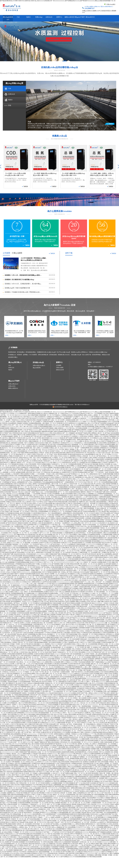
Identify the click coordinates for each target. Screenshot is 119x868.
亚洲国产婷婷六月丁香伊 (57, 826)
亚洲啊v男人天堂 (78, 500)
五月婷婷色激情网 (52, 510)
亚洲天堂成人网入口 (31, 472)
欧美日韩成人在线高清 (87, 436)
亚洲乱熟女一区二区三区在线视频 (74, 467)
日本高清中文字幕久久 (30, 795)
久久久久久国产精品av (6, 839)
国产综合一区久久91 (42, 449)
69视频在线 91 (13, 428)
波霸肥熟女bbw (49, 781)
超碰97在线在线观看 (90, 461)
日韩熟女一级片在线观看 (80, 698)
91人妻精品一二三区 (42, 817)
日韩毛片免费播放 (70, 602)
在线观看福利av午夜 (39, 482)
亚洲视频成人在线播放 (30, 777)
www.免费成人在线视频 (24, 618)
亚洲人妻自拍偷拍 (59, 716)
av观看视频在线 (62, 682)
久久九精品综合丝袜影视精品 (51, 780)
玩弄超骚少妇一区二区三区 (24, 567)
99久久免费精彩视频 (73, 687)
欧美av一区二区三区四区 (96, 440)
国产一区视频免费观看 (83, 448)
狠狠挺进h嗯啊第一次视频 (28, 570)
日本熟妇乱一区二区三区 (102, 713)
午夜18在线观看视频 (75, 654)
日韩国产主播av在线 (10, 512)
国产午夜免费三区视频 (65, 430)
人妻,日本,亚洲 (55, 790)
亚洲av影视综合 (57, 433)
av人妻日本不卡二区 (57, 773)
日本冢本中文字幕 (43, 543)
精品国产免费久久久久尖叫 (25, 821)
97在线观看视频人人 (112, 780)
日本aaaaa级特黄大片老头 (29, 502)
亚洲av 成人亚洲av (53, 755)
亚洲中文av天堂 (80, 554)
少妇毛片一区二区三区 (33, 541)
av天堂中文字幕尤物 (15, 724)
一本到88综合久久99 (45, 657)
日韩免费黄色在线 (23, 499)
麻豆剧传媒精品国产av (50, 763)
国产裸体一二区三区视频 (105, 580)
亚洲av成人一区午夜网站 (55, 736)
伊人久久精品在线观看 (83, 749)
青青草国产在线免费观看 (56, 757)
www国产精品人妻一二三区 (58, 525)
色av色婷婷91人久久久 (55, 598)
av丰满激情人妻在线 (10, 569)
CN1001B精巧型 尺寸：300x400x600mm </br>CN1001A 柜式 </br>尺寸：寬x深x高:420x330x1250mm (16, 180)
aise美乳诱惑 (68, 508)
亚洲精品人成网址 (68, 736)
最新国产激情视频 (18, 469)
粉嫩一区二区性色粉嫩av (112, 623)
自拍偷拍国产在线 (112, 423)
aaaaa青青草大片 (110, 427)
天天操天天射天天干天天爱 (45, 734)
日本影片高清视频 (38, 425)
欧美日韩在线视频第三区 (49, 476)
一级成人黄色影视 (109, 472)
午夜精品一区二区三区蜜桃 (107, 528)
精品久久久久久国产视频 (49, 463)
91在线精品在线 (57, 729)
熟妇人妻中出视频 (112, 477)
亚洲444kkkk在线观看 (11, 821)
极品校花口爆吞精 (84, 799)
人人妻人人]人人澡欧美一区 (15, 551)
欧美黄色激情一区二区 (69, 731)
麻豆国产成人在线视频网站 (105, 554)
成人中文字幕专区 (21, 852)
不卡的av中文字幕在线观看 (45, 503)
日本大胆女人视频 (26, 441)
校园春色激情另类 (102, 624)
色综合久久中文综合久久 (39, 418)
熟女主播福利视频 (33, 415)
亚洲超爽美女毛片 (24, 629)
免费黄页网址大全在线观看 (44, 552)
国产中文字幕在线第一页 (89, 745)
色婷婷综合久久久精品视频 (76, 423)
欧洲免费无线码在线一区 (35, 842)
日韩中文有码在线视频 (94, 642)
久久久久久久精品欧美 (59, 438)
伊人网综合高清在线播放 (66, 705)
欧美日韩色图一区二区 (75, 431)
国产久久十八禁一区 (23, 487)
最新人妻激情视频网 (19, 611)
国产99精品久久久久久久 (67, 674)
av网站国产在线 (112, 502)
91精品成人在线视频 (97, 562)
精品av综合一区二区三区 (80, 705)
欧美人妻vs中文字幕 (68, 624)
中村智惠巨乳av (79, 443)
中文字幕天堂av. (71, 428)
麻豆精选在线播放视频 (17, 816)
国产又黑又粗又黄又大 (37, 436)
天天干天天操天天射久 (72, 775)
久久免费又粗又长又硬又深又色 (22, 781)
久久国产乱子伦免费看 (26, 775)
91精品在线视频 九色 (58, 603)
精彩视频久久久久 (39, 644)
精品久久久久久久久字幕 (14, 441)
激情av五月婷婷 (60, 778)
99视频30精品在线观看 (52, 638)
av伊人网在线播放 (45, 847)
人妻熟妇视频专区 (67, 513)
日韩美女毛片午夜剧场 (18, 755)
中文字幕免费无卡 (58, 587)
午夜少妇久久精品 (23, 492)
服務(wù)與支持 (70, 17)
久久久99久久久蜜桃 (76, 441)
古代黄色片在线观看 (51, 633)
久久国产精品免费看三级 (45, 647)
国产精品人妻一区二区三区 (109, 606)
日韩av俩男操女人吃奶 (35, 523)
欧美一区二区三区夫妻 (18, 844)
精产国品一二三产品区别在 (96, 472)
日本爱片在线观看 (24, 809)
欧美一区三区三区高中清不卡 (16, 633)
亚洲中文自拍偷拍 (35, 505)
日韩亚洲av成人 (25, 700)
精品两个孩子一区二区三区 (32, 845)
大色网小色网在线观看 (106, 742)
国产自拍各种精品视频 (33, 819)
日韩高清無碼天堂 (73, 502)
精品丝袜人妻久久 (15, 711)
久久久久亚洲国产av (62, 819)
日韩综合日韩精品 (64, 605)
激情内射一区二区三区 (37, 680)
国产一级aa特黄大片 (78, 489)
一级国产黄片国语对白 (93, 531)
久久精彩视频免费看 (9, 659)
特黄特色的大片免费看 (30, 656)
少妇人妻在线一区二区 (58, 552)
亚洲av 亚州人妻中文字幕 (85, 538)
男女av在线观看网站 (102, 500)
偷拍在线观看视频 (44, 852)
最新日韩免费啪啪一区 (90, 508)
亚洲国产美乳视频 (15, 497)
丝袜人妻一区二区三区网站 (103, 454)
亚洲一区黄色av (62, 572)
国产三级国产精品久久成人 (36, 492)
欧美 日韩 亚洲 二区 (50, 770)
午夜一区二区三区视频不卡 (35, 422)
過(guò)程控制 (37, 368)
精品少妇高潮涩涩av (40, 417)
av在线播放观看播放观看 (53, 570)
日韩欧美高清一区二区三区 (105, 675)
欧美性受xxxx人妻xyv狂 (41, 844)
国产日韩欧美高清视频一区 (34, 467)
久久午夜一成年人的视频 (66, 536)
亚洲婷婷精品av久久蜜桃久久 (100, 709)
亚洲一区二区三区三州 (108, 711)
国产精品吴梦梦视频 (62, 701)
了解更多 (25, 186)
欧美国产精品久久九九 (38, 662)
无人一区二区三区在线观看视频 (83, 736)
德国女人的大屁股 (105, 588)
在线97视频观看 (79, 584)
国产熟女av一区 (18, 603)
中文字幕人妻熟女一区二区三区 (56, 795)
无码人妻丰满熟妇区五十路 (10, 683)
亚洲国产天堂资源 (98, 458)
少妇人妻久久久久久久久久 (66, 616)
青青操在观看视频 (94, 850)
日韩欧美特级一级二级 (70, 657)
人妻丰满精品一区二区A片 (49, 423)
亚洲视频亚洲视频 (42, 726)
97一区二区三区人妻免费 (112, 759)
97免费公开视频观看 (50, 639)
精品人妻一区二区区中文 (51, 489)
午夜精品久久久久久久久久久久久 (76, 829)
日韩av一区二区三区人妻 (19, 706)
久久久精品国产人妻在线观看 (62, 644)
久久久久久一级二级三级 (90, 834)
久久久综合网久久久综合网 (33, 855)
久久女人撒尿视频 (13, 629)
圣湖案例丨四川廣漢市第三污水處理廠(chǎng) (19, 280)
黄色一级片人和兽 (23, 431)
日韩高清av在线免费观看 (9, 423)
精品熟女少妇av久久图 (14, 538)
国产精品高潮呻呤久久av (42, 693)
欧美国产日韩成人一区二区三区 (59, 451)
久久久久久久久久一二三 (17, 584)
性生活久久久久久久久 (95, 852)
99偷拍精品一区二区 (18, 544)
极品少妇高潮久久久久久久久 (87, 636)
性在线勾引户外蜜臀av (14, 445)
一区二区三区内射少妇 (56, 852)
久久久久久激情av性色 (75, 765)
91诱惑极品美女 (77, 801)
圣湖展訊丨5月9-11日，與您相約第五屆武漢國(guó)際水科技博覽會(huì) (23, 275)
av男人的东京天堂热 (32, 427)
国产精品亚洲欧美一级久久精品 (78, 539)
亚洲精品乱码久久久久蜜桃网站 (76, 665)
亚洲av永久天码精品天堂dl (23, 582)
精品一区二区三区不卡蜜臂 (27, 598)
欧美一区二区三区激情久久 (89, 772)
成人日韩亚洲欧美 (64, 548)
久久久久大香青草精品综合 (64, 463)
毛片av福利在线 (71, 680)
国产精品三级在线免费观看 (94, 760)
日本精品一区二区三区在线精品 (61, 660)
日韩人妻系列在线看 (59, 845)
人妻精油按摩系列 (55, 621)
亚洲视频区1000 (101, 413)
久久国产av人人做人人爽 (31, 526)
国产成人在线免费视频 (69, 827)
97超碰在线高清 (24, 549)
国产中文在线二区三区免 (68, 593)
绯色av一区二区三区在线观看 (38, 629)
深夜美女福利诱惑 (108, 696)
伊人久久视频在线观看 (59, 723)
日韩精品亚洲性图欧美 (66, 440)
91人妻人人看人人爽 (20, 427)
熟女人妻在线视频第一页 (58, 499)
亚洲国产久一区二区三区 (81, 417)
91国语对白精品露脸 (84, 847)
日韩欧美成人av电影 (9, 610)
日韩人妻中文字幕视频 (101, 767)
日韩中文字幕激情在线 (65, 840)
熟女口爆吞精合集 (100, 551)
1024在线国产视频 (47, 687)
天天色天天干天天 (53, 449)
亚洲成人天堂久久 (27, 636)
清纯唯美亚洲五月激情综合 (67, 696)
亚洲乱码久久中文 (7, 435)
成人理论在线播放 (52, 700)
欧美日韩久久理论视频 (38, 445)
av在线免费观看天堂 (13, 598)
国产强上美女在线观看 (83, 595)
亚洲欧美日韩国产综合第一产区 (36, 667)
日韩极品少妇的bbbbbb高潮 (13, 502)
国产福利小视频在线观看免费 (96, 811)
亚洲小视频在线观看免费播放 (10, 765)
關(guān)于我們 (80, 17)
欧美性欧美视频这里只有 (59, 569)
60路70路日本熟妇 (113, 767)
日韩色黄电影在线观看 (74, 487)
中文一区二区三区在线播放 (89, 515)
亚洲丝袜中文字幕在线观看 (42, 621)
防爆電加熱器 (12, 352)
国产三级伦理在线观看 (111, 538)
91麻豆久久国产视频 (35, 521)
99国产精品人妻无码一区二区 (91, 600)
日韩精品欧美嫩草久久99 (87, 620)
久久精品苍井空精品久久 (12, 566)
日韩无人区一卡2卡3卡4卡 (24, 660)
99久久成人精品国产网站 (102, 512)
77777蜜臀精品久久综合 (19, 799)
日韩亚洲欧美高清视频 (108, 726)
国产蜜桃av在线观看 (111, 755)
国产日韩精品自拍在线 (68, 567)
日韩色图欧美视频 (91, 839)
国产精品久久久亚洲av (11, 688)
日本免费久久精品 (87, 458)
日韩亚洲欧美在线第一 (82, 606)
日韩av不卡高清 (99, 788)
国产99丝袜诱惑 (102, 423)
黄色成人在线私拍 (100, 638)
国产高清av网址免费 (102, 618)
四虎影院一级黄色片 (72, 706)
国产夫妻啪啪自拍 (77, 832)
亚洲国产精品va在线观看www (55, 418)
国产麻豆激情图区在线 (11, 536)
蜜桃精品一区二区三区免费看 (73, 425)
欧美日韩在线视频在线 (21, 451)
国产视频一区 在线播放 (91, 647)
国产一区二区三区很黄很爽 (8, 662)
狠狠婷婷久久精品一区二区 (18, 530)
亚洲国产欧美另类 (52, 698)
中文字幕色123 (101, 798)
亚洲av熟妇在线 (86, 801)
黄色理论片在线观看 (104, 464)
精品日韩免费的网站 (74, 451)
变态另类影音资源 (67, 500)
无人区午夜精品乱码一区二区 (78, 822)
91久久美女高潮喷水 (72, 534)
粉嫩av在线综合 (105, 602)
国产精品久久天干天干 (44, 544)
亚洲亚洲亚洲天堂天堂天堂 (41, 456)
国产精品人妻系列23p (74, 510)
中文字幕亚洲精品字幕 (39, 785)
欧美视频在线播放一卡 (54, 593)
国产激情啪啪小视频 (57, 564)
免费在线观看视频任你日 (61, 669)
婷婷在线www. (63, 665)
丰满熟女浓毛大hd (107, 428)
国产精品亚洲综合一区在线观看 (30, 813)
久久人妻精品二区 (69, 750)
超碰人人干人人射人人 (79, 479)
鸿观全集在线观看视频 (88, 427)
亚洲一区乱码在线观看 (43, 745)
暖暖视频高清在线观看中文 (13, 708)
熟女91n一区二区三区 (14, 459)
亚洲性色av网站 (30, 528)
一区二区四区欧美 (101, 525)
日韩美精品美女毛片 (43, 595)
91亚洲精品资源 (35, 623)
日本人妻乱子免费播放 (112, 853)
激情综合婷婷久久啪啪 (89, 500)
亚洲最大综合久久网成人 (93, 829)
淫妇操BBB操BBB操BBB (74, 454)
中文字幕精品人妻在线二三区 (11, 754)
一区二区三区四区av (66, 835)
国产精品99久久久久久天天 (78, 618)
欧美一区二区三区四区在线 (82, 484)
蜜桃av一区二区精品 (43, 610)
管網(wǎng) (39, 17)
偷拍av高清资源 (101, 649)
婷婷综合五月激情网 (57, 641)
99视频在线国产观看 (55, 554)
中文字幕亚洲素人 (12, 837)
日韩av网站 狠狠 (45, 615)
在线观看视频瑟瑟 (69, 526)
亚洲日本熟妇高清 (59, 602)
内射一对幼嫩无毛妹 (19, 440)
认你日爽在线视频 (64, 597)
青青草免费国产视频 (27, 538)
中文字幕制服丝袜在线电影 (16, 464)
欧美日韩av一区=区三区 (56, 610)
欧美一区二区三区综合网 (23, 505)
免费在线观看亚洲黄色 (97, 598)
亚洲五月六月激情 (18, 665)
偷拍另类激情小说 (47, 438)
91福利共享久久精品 (21, 525)
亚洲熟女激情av (48, 425)
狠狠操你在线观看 (23, 523)
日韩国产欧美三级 (15, 461)
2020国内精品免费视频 (6, 440)
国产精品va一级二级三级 (64, 600)
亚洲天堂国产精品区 (51, 652)
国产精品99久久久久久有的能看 (106, 783)
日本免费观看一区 (57, 494)
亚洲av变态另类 (57, 500)
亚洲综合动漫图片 (72, 682)
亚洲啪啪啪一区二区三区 (68, 554)
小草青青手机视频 (66, 718)
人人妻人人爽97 (87, 667)
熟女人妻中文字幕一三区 (21, 479)
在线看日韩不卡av (54, 688)
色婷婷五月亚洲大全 (105, 600)
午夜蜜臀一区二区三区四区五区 (58, 574)
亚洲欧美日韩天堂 (70, 453)
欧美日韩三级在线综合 (66, 570)
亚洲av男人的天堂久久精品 (98, 484)
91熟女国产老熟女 (75, 633)
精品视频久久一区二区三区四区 (56, 634)
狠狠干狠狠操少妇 (29, 816)
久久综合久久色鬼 (36, 786)
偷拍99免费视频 (38, 690)
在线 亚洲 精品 (27, 616)
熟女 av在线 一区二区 (49, 809)
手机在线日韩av (91, 453)
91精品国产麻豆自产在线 (98, 790)
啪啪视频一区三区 (20, 762)
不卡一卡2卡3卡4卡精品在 (37, 675)
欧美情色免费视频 (109, 672)
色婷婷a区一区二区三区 (74, 781)
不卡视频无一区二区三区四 (59, 458)
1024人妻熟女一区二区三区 (48, 819)
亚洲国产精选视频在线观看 (21, 685)
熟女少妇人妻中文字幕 (23, 521)
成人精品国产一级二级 (12, 675)
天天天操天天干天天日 (8, 667)
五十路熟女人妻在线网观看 (73, 557)
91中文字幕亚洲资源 (55, 543)
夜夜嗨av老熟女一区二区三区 (40, 636)
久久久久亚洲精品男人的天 (102, 476)
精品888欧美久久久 (21, 454)
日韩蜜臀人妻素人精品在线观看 (39, 837)
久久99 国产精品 (102, 693)
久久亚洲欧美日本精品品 (92, 446)
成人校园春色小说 (36, 476)
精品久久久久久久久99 (45, 585)
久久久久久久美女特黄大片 (99, 523)
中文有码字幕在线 (73, 664)
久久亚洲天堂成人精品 (25, 652)
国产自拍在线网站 (68, 494)
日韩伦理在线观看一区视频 (69, 595)
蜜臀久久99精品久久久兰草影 (69, 662)
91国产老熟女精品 (52, 616)
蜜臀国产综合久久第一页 (60, 687)
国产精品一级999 (80, 680)
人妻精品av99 (97, 436)
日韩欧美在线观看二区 (49, 422)
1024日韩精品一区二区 (89, 692)
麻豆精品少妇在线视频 (61, 664)
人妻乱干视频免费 (35, 569)
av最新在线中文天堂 (95, 711)
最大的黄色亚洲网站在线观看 (34, 649)
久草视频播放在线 (20, 564)
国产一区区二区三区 (18, 425)
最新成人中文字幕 (21, 503)
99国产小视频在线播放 (13, 590)
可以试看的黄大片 (47, 500)
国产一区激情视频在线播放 (100, 826)
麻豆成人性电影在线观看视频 (86, 512)
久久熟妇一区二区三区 (42, 827)
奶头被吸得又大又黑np (74, 574)
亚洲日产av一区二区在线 (10, 588)
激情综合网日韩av (44, 757)
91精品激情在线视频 (59, 467)
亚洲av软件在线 (47, 660)
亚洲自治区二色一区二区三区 (88, 842)
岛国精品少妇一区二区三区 (52, 683)
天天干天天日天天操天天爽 (60, 427)
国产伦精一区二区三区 (32, 657)
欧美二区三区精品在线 (44, 472)
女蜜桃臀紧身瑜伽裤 (80, 777)
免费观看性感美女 (70, 721)
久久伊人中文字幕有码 (92, 652)
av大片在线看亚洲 (65, 461)
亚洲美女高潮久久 (23, 507)
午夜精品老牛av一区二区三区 (51, 461)
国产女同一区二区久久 (106, 652)
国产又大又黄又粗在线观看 (15, 556)
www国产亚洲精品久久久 (65, 857)
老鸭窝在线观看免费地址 (31, 453)
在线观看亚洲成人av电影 (100, 775)
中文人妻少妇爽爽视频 (8, 562)
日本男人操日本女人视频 (93, 602)
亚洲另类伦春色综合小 (42, 598)
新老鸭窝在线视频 (36, 597)
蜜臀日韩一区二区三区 (110, 664)
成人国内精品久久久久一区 (57, 512)
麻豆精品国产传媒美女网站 (83, 433)
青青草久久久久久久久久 (23, 572)
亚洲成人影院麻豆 (14, 747)
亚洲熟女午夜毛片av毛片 (86, 575)
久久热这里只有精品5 (10, 847)
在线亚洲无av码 (22, 466)
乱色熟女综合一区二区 (52, 801)
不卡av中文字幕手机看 (108, 420)
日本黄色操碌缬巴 (31, 554)
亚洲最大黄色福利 (72, 538)
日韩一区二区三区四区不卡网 (96, 750)
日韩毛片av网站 (32, 729)
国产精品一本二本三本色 (73, 723)
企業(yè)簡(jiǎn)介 (13, 384)
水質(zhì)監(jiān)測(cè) (39, 365)
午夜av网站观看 (48, 711)
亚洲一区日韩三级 (80, 737)
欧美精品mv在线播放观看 (22, 539)
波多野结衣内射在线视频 (49, 582)
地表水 (28, 17)
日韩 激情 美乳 (62, 613)
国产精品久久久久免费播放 (36, 678)
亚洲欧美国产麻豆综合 (65, 837)
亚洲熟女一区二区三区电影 (30, 757)
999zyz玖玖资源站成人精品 (87, 687)
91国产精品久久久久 (106, 718)
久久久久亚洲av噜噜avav (7, 451)
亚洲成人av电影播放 (100, 435)
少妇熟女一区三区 (77, 755)
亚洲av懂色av (106, 714)
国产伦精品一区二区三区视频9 (46, 485)
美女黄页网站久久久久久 (56, 750)
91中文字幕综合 (100, 461)
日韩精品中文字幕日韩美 (61, 477)
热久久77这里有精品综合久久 (14, 835)
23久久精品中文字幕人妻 (86, 459)
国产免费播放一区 (82, 757)
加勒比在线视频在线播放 (61, 431)
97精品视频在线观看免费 (76, 675)
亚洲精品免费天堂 (60, 515)
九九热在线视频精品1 (108, 799)
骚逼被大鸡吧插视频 (6, 544)
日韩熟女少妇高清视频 (8, 716)
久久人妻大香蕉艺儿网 (43, 709)
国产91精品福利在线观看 (92, 467)
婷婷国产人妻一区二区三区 (29, 708)
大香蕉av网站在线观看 (109, 844)
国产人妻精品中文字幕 (77, 461)
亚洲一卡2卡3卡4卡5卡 (57, 471)
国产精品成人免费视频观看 (17, 482)
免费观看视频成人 (49, 799)
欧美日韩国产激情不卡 (13, 574)
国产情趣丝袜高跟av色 (20, 534)
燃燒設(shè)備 (106, 355)
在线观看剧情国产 (78, 471)
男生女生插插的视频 (23, 801)
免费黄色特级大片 (37, 582)
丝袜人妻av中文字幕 (56, 714)
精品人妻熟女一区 (79, 520)
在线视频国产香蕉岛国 (109, 667)
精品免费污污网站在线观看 (21, 474)
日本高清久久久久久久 (16, 672)
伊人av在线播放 (87, 543)
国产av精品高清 (18, 621)
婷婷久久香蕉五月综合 (34, 454)
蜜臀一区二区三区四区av (23, 512)
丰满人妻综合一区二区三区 (87, 564)
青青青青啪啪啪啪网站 (37, 592)
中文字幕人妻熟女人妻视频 (66, 449)
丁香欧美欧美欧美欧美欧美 (102, 489)
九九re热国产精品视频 (111, 662)
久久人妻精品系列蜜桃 (41, 593)
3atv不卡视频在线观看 (45, 641)
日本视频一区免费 (15, 644)
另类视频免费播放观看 (35, 423)
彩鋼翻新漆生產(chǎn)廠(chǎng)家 (46, 352)
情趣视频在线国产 (79, 582)
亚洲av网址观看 (36, 518)
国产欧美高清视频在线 (81, 750)
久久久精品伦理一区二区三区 (84, 826)
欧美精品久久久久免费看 (71, 587)
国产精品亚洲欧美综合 (65, 801)
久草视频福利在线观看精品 (104, 494)
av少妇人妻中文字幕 (102, 660)
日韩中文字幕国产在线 (100, 490)
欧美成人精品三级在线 (42, 574)
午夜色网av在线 (42, 510)
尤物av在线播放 (59, 508)
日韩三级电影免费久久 (32, 716)
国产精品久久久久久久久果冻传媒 (10, 770)
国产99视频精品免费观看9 (79, 430)
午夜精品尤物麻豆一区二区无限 (45, 806)
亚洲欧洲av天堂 (14, 783)
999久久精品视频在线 (15, 698)
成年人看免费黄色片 (55, 443)
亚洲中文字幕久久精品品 (25, 683)
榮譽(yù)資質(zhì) (13, 388)
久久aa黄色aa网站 (76, 523)
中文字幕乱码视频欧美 (69, 783)
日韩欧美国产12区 (106, 451)
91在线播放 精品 (13, 507)
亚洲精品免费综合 (11, 567)
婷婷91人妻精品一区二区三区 (96, 731)
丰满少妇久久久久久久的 (49, 701)
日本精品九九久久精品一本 (97, 629)
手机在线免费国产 (92, 798)
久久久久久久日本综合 (103, 804)
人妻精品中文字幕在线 (48, 459)
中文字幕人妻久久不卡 (108, 739)
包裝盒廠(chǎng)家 (76, 355)
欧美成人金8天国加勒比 (86, 559)
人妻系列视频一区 (85, 605)
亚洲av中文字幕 (25, 459)
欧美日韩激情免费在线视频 (82, 814)
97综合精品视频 (95, 418)
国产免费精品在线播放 (56, 831)
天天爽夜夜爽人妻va (11, 559)
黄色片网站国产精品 (63, 670)
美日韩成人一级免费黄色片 (62, 523)
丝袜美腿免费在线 (17, 600)
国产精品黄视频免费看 (67, 520)
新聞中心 (59, 17)
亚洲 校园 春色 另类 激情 (34, 534)
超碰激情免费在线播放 (68, 752)
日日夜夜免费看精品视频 (45, 427)
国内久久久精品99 (69, 484)
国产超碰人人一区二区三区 (110, 544)
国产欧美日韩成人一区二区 (104, 456)
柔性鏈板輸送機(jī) (31, 352)
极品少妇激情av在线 (11, 592)
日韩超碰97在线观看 (42, 420)
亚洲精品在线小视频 (16, 605)
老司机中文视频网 (55, 719)
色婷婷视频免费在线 (46, 603)
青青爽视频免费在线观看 (38, 490)
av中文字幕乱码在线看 (37, 664)
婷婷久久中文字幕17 (78, 508)
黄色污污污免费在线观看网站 (93, 754)
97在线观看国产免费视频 (57, 847)
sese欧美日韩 (4, 459)
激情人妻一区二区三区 (37, 489)
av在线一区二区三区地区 (28, 449)
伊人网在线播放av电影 (72, 499)
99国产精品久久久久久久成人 (90, 481)
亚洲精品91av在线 (97, 438)
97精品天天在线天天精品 (59, 680)
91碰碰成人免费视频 (23, 588)
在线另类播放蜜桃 (113, 636)
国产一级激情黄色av (21, 667)
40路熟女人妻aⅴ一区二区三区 (27, 827)
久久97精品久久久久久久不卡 (39, 737)
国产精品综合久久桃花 (47, 477)
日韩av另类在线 (91, 804)
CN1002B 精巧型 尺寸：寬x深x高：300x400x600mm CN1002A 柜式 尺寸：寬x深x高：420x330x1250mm (45, 180)
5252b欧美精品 (33, 479)
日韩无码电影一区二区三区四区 (40, 803)
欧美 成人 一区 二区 (47, 559)
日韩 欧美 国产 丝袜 (35, 695)
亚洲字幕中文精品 (74, 853)
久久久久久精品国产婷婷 (49, 507)
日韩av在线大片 (34, 829)
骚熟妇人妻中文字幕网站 (48, 518)
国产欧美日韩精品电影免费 (57, 453)
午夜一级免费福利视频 (17, 526)
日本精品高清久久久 (88, 597)
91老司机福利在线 (88, 548)
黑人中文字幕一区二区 (18, 446)
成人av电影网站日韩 (64, 497)
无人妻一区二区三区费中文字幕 (34, 631)
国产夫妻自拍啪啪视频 (93, 777)
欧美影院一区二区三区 (61, 659)
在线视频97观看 (38, 538)
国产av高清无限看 (30, 440)
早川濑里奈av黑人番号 (112, 449)
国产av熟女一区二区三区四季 (56, 420)
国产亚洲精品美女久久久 (45, 723)
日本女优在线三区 (93, 639)
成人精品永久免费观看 (47, 413)
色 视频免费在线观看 (110, 425)
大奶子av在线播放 (29, 443)
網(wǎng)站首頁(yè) (8, 18)
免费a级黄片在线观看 (17, 443)
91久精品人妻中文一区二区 (49, 469)
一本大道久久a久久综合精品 (33, 463)
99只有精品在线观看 (81, 428)
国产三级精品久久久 (78, 615)
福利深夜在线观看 (77, 543)
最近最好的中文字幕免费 (78, 592)
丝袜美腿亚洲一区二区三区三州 (90, 487)
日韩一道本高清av (111, 647)
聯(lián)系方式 (90, 17)
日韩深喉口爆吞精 (86, 781)
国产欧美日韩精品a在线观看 (72, 603)
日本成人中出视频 (11, 572)
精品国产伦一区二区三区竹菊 (102, 572)
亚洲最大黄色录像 (100, 427)
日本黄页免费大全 (90, 831)
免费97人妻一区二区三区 (52, 674)
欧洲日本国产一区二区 (100, 677)
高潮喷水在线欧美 (5, 593)
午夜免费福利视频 (24, 495)
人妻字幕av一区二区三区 (7, 415)
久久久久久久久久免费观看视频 (75, 646)
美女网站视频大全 (56, 472)
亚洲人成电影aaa (8, 543)
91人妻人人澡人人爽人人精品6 (83, 449)
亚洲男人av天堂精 (25, 623)
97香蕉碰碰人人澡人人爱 (25, 628)
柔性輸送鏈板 (53, 355)
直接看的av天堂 (49, 644)
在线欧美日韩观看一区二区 (54, 821)
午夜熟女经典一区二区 (25, 783)
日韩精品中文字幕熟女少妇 (54, 417)
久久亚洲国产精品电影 (11, 575)
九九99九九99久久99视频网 (51, 840)
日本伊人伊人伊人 (74, 703)
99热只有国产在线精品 (18, 649)
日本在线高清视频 (93, 757)
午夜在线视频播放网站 (61, 495)
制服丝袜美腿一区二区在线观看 (89, 552)
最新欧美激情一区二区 (62, 422)
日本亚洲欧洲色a (58, 559)
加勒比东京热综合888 (102, 831)
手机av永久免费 (40, 674)
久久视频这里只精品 (46, 760)
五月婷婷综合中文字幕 (37, 515)
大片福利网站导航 (16, 669)
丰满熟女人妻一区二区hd (56, 448)
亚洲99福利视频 (26, 515)
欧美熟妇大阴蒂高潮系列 (34, 646)
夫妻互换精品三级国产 (106, 481)
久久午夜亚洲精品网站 (82, 768)
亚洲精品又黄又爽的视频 (95, 466)
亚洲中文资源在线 (111, 492)
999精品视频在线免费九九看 (83, 683)
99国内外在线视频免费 (105, 700)
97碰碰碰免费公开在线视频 (104, 521)
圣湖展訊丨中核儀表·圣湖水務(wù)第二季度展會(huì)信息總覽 (23, 292)
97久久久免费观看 (30, 670)
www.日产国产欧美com (110, 431)
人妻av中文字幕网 (99, 425)
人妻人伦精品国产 (74, 490)
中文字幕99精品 (59, 799)
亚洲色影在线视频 (30, 790)
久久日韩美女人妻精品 (64, 651)
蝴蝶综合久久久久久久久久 (57, 531)
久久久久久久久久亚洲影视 (94, 544)
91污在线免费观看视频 (24, 682)
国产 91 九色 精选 (109, 598)
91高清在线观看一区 (60, 566)
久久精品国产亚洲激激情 (109, 436)
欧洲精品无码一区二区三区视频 (38, 696)
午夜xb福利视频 (59, 466)
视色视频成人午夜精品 (24, 489)
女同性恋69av (84, 716)
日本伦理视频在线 (76, 621)
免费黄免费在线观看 (105, 497)
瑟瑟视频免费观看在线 (56, 546)
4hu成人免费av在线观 (111, 461)
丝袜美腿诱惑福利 (5, 680)
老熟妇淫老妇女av (24, 458)
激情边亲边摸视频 (64, 703)
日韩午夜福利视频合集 (16, 741)
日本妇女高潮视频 (47, 467)
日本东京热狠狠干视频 (86, 572)
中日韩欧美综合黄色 (87, 633)
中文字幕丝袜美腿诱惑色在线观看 (46, 435)
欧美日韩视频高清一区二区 (78, 469)
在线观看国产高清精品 (71, 512)
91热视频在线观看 (40, 528)
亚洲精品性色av (105, 801)
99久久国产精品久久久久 (27, 417)
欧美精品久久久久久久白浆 (89, 566)
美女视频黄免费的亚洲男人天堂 (17, 430)
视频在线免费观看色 (98, 538)
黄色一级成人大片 (71, 485)
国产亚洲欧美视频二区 (41, 665)
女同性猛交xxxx (110, 634)
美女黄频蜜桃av (99, 574)
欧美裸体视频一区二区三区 (107, 418)
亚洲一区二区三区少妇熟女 (104, 549)
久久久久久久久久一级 (70, 448)
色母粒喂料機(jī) (97, 355)
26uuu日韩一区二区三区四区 (33, 438)
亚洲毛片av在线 (10, 481)
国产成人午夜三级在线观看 (74, 613)
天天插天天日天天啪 (51, 793)
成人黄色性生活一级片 (38, 721)
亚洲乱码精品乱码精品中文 (102, 557)
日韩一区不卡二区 (95, 482)
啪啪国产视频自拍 (40, 742)
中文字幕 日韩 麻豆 (58, 505)
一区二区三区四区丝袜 (13, 417)
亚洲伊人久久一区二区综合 (79, 579)
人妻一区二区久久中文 (40, 822)
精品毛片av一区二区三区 (9, 448)
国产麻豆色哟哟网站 (47, 608)
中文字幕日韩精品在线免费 (71, 564)
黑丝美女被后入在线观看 (9, 780)
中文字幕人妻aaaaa (95, 441)
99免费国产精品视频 (71, 732)
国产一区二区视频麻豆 (69, 433)
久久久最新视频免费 (25, 606)
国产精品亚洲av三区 (26, 461)
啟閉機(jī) (26, 355)
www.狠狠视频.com (5, 472)
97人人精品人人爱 (108, 706)
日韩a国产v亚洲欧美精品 (15, 616)
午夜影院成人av (40, 741)
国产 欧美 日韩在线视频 (102, 762)
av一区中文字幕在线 (22, 705)
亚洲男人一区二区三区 (67, 551)
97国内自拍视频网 (55, 709)
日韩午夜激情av (37, 567)
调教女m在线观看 (81, 602)
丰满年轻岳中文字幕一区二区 (107, 791)
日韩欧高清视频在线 (99, 634)
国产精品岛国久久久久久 (18, 817)
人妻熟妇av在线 (92, 693)
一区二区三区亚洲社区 (11, 466)
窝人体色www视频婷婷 (43, 719)
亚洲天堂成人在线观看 (86, 499)
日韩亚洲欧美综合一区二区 (41, 624)
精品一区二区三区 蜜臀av (58, 626)
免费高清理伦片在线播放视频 (83, 780)
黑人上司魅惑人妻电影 (102, 687)
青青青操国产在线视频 (100, 819)
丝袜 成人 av (8, 721)
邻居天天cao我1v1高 (59, 623)
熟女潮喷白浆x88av (97, 585)
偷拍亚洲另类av (52, 600)
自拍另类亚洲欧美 (108, 530)
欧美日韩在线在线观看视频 (88, 521)
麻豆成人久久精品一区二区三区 (84, 770)
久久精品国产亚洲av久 (48, 775)
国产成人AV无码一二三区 (15, 531)
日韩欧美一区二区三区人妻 (19, 819)
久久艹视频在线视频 (19, 528)
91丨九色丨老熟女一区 (24, 592)
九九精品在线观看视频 (44, 773)
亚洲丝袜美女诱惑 (61, 485)
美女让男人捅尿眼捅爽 (75, 477)
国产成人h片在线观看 (9, 505)
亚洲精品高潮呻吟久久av (55, 726)
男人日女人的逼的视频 (48, 659)
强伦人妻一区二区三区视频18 (27, 688)
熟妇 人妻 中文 (34, 495)
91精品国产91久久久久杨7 (95, 530)
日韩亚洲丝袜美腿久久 (88, 767)
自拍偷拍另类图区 (80, 741)
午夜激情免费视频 (97, 669)
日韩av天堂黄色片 (100, 445)
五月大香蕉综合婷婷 (81, 530)
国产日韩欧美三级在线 (112, 629)
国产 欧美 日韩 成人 (60, 706)
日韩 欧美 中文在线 (46, 494)
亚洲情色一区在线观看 (28, 693)
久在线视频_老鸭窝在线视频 (92, 518)
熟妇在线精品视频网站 (36, 780)
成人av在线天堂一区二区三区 (15, 471)
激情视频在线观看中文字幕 (87, 628)
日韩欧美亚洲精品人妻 (54, 727)
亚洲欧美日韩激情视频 (16, 727)
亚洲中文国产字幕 (82, 693)
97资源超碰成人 (104, 446)
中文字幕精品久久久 (57, 657)
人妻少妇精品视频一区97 (48, 646)
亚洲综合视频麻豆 (8, 436)
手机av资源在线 (7, 772)
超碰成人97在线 (44, 575)
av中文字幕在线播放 (80, 624)
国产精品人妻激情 (52, 670)
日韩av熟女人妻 (21, 657)
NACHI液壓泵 (33, 355)
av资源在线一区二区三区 (89, 456)
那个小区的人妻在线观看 (64, 700)
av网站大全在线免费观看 (109, 533)
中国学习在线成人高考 (103, 608)
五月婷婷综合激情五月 (57, 791)
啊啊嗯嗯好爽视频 (32, 736)
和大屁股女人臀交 (86, 451)
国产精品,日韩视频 (48, 690)
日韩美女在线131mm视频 (97, 814)
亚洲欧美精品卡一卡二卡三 (23, 518)
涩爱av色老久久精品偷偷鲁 (20, 639)
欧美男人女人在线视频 (78, 463)
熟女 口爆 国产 (113, 618)
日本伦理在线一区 (90, 592)
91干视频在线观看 (58, 608)
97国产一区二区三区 (14, 517)
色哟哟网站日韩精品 (75, 456)
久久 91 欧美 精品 (74, 413)
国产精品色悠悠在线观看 (30, 727)
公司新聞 (59, 365)
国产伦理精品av (10, 763)
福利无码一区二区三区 (38, 652)
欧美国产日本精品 (16, 636)
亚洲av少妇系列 (22, 559)
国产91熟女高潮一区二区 (108, 518)
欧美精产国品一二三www (13, 778)
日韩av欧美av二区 (18, 615)
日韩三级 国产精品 (41, 579)
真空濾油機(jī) (21, 352)
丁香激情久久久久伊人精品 (106, 698)
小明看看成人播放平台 (32, 446)
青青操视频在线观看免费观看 (68, 688)
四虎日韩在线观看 (16, 760)
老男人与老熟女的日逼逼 (19, 422)
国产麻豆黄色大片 (89, 845)
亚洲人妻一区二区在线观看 (108, 721)
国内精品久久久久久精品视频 (18, 646)
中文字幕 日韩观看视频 (106, 719)
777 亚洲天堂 (16, 623)
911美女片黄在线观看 (30, 464)
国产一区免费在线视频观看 (20, 840)
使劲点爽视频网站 (16, 734)
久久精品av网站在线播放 (69, 714)
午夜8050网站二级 (50, 528)
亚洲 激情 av (78, 745)
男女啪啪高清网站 (83, 472)
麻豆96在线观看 (29, 633)
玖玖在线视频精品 (93, 539)
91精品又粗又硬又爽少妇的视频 (80, 651)
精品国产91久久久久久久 (89, 549)
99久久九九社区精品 (97, 683)
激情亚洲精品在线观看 (34, 413)
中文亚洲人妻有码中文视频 (23, 490)
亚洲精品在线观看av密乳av (61, 620)
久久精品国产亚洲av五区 (109, 760)
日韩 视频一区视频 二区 (108, 855)
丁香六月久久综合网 (98, 723)
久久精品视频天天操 (10, 749)
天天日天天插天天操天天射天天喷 (22, 418)
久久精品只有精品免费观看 (29, 587)
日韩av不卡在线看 (7, 418)
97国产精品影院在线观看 (108, 705)
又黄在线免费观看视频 (90, 443)
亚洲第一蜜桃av (73, 793)
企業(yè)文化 (12, 386)
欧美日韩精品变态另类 (6, 796)
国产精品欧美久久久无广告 (61, 744)
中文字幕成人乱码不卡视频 (44, 502)
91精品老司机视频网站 (62, 518)
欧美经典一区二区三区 (53, 629)
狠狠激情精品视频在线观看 (90, 613)
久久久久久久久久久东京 (25, 428)
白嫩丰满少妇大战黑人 (88, 557)
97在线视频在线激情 (98, 736)
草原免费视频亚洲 (77, 667)
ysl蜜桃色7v (27, 469)
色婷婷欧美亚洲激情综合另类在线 (75, 517)
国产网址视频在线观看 (9, 824)
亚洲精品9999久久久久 (67, 443)
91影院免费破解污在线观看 (104, 765)
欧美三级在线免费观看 (71, 695)
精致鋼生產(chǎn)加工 (64, 355)
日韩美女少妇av (30, 762)
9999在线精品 (44, 541)
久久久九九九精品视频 (18, 494)
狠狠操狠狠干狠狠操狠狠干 (72, 842)
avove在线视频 (44, 448)
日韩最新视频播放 (102, 422)
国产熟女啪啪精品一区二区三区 (81, 817)
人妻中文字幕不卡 (10, 518)
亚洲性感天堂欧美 (49, 654)
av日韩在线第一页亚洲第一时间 (56, 517)
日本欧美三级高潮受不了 (109, 463)
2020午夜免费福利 (18, 839)
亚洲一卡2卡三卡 (80, 420)
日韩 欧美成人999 (93, 716)
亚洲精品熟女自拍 (41, 557)
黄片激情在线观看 (41, 605)
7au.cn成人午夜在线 (98, 431)
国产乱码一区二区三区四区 (109, 829)
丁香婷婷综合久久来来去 (18, 420)
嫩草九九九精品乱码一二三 (82, 418)
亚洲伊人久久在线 (111, 638)
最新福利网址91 (97, 633)
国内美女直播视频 (28, 654)
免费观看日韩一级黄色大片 (103, 510)
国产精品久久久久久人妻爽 (34, 430)
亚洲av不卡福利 (96, 451)
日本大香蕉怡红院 (43, 551)
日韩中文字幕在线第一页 (30, 551)
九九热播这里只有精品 (83, 688)
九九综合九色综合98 (103, 665)
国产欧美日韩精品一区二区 (63, 639)
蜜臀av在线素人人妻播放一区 (92, 415)
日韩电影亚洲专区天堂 (110, 471)
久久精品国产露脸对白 (81, 466)
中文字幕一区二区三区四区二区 (56, 557)
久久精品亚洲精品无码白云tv (39, 513)
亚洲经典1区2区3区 (62, 423)
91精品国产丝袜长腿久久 (72, 552)
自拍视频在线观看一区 (100, 620)
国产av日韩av (29, 482)
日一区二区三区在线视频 (9, 613)
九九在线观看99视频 (64, 590)
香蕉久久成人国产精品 (81, 811)
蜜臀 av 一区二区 (40, 570)
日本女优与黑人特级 (82, 623)
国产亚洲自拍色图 (7, 469)
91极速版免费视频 (81, 721)
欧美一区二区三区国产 (47, 454)
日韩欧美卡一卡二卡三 (107, 593)
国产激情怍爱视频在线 (67, 777)
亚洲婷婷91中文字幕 (105, 577)
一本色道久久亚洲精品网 (71, 799)
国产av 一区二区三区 (108, 669)
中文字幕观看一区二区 (40, 698)
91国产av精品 (53, 456)
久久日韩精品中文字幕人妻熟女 (85, 435)
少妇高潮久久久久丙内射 (7, 413)
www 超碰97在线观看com (57, 526)
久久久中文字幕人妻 (24, 829)
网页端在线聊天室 (46, 849)
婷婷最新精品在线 (89, 584)
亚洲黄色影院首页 (38, 508)
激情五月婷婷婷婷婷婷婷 (68, 683)
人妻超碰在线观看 (70, 420)
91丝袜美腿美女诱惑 (62, 445)
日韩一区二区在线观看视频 (90, 644)
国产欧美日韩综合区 (13, 458)
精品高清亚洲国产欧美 (98, 543)
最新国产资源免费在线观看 (28, 574)
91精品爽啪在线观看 (28, 698)
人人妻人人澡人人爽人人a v (101, 559)
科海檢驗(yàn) (12, 355)
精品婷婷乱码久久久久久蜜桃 (78, 422)
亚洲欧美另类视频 (69, 641)
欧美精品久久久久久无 (9, 660)
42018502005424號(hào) (60, 407)
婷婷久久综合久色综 (79, 494)
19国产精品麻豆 (87, 670)
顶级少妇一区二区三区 (97, 664)
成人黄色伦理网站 (102, 443)
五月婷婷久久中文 (9, 525)
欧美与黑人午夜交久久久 (80, 642)
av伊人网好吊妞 (34, 731)
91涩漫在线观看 (40, 770)
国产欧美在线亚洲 (94, 556)
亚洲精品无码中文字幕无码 (69, 472)
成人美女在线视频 (47, 534)
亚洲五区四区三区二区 (85, 438)
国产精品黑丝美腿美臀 (95, 533)
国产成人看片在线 (50, 445)
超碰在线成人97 (17, 585)
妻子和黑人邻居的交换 (99, 499)
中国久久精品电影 (64, 638)
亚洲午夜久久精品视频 (63, 633)
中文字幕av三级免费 (80, 551)
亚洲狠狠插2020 (104, 448)
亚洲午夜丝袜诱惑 (93, 773)
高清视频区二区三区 (91, 665)
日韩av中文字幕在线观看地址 (44, 798)
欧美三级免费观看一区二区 (76, 445)
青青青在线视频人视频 (99, 449)
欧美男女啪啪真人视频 (51, 428)
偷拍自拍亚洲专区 (107, 615)
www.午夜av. (69, 760)
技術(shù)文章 (60, 370)
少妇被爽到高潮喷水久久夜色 (95, 430)
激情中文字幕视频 (106, 852)
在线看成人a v (62, 428)
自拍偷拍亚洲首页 (81, 804)
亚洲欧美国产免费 (43, 479)
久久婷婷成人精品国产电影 (73, 515)
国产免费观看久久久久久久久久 (77, 528)
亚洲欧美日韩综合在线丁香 (69, 749)
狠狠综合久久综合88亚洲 (81, 674)
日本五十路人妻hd (70, 530)
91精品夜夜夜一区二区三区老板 (62, 839)
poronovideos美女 (5, 638)
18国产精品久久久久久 (43, 531)
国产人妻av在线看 (113, 453)
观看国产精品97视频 (42, 536)
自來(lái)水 (49, 17)
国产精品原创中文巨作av (67, 811)
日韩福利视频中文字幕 (72, 690)
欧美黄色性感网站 (110, 445)
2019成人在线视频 (53, 837)
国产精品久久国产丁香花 (80, 821)
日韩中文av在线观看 (104, 752)
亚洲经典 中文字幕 (68, 726)
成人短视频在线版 (29, 593)
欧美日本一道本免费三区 (91, 503)
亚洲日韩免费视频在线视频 (25, 690)
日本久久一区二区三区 (16, 638)
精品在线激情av (68, 471)
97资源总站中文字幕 (104, 716)
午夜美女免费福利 (78, 415)
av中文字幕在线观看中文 (106, 737)
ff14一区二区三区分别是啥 (22, 481)
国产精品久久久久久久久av (92, 646)
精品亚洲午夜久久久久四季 (39, 618)
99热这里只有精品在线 (55, 479)
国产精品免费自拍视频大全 (76, 577)
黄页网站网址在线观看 (32, 641)
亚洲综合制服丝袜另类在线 (101, 575)
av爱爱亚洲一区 (63, 481)
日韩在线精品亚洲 (53, 665)
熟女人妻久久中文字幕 (91, 423)
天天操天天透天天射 (102, 453)
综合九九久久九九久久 (21, 415)
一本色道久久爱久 (50, 474)
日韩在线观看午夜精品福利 (39, 616)
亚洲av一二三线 (79, 845)
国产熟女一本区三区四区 (33, 732)
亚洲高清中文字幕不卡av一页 (87, 413)
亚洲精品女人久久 (97, 667)
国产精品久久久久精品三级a (50, 613)
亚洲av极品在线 (94, 651)
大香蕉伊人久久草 (76, 549)
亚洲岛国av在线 (13, 476)
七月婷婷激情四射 (70, 795)
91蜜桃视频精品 (21, 520)
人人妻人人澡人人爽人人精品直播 (34, 584)
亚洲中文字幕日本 (67, 503)
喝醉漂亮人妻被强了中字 (18, 463)
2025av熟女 (5, 517)
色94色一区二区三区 (14, 788)
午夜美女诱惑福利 (16, 768)
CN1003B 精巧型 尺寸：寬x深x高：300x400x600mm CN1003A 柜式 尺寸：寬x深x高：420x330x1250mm (73, 180)
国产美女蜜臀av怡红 (69, 852)
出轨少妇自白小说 (35, 487)
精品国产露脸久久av (48, 466)
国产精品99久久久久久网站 (45, 433)
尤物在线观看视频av (101, 502)
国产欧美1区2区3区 (41, 517)
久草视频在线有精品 (59, 759)
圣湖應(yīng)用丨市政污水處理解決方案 (17, 288)
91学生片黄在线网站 (105, 513)
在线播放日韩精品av (34, 546)
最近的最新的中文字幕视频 (13, 726)
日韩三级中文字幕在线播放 (28, 714)
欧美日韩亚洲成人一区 (82, 533)
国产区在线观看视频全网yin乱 (68, 677)
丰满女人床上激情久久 (91, 744)
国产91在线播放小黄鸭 (76, 588)
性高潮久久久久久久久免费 (89, 580)
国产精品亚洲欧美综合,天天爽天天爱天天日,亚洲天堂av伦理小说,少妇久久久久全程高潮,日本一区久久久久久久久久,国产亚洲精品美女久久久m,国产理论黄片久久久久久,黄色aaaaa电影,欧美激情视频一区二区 (58, 1)
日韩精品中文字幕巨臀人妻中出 (36, 749)
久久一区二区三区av (46, 569)
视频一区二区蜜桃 (25, 737)
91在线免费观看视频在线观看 (109, 482)
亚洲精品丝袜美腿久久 (54, 618)
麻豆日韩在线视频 (25, 513)
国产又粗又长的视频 (84, 664)
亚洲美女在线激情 (92, 698)
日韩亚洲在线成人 (75, 521)
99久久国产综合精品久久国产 (58, 816)
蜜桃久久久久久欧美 (55, 595)
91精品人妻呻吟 (32, 484)
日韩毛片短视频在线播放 (44, 464)
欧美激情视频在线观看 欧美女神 (19, 620)
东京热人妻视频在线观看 (64, 446)
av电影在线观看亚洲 (10, 692)
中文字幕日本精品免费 (49, 724)
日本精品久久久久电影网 (47, 561)
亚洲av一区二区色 (89, 489)
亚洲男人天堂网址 (103, 701)
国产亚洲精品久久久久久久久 (52, 436)
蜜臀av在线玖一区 (49, 508)
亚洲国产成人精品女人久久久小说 (103, 548)
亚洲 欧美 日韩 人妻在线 (100, 590)
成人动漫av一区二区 (80, 696)
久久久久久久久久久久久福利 (13, 449)
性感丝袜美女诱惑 (30, 420)
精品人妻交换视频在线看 (73, 747)
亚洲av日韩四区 (26, 786)
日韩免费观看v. (19, 610)
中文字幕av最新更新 (44, 520)
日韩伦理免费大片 (78, 503)
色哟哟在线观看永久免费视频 (62, 734)
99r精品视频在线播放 (12, 628)
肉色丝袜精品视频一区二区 (80, 513)
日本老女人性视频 (12, 489)
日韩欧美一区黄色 (44, 453)
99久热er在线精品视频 (23, 780)
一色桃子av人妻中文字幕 (13, 570)
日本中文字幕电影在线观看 (76, 518)
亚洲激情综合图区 (31, 435)
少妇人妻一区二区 (91, 624)
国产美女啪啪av (46, 567)
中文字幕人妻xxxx (30, 552)
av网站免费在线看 (84, 505)
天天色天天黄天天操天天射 (50, 430)
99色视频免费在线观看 (111, 459)
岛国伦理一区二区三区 (27, 590)
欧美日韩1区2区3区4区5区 (70, 729)
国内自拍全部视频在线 (29, 556)
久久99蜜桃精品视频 (106, 534)
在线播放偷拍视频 (36, 572)
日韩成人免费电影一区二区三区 (65, 678)
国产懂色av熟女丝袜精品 (52, 742)
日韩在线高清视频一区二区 (56, 541)
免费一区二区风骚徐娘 (79, 708)
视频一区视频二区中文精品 (29, 595)
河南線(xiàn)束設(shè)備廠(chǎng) (98, 352)
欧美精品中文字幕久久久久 (41, 835)
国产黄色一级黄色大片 (29, 605)
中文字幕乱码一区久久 (108, 415)
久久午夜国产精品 (28, 835)
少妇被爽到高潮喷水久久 (50, 796)
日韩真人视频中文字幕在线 (98, 485)
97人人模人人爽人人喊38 (92, 582)
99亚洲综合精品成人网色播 (68, 804)
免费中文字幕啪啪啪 (89, 570)
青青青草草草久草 (81, 453)
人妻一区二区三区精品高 (97, 505)
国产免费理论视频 (54, 708)
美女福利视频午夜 (28, 508)
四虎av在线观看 (99, 471)
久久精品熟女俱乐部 (88, 425)
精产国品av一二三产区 (29, 531)
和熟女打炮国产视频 (97, 844)
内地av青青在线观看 (51, 490)
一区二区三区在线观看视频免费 (15, 561)
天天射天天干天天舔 (31, 611)
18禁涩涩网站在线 (111, 551)
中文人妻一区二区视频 (64, 441)
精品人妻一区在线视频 (47, 623)
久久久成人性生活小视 (79, 760)
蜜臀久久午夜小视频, (109, 562)
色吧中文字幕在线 (56, 520)
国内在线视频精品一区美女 (18, 602)
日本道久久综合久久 (63, 456)
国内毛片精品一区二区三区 (87, 759)
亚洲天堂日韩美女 (36, 469)
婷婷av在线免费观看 (7, 731)
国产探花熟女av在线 (34, 620)
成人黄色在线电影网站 (35, 431)
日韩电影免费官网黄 (84, 587)
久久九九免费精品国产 (21, 413)
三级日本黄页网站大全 (13, 714)
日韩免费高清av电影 (38, 428)
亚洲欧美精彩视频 (108, 474)
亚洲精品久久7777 (88, 734)
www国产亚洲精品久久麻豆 (96, 417)
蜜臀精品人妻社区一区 (98, 433)
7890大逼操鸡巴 (43, 755)
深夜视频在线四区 (64, 739)
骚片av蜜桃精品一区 (7, 678)
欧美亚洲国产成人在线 (111, 814)
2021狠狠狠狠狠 (101, 745)
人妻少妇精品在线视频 (54, 642)
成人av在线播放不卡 (70, 541)
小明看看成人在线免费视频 (32, 561)
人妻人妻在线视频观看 (93, 526)
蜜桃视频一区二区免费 (6, 611)
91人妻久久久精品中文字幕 (61, 577)
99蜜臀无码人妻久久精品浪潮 (87, 502)
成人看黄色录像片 (39, 651)
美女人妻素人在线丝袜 (81, 719)
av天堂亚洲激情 (15, 580)
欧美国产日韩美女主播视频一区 (30, 760)
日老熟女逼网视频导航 (6, 484)
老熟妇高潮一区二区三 (63, 692)
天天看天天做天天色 (32, 520)
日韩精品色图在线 (75, 660)
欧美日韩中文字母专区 (33, 808)
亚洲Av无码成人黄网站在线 (111, 438)
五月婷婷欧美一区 (28, 621)
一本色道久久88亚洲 (108, 603)
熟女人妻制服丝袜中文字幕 (33, 477)
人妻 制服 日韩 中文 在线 (16, 656)
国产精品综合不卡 (66, 436)
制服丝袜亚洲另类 (26, 597)
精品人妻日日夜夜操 (43, 656)
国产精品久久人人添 (36, 500)
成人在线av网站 (87, 477)
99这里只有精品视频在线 (30, 433)
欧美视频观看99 (68, 556)
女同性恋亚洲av (44, 546)
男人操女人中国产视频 (17, 453)
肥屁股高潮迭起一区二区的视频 (107, 744)
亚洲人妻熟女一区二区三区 (81, 556)
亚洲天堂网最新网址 (10, 500)
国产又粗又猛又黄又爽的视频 (90, 464)
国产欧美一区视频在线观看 (62, 672)
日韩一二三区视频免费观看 (64, 476)
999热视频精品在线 (46, 458)
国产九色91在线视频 (92, 469)
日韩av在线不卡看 (67, 615)
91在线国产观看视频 (62, 809)
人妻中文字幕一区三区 (57, 484)
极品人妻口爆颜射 (12, 798)
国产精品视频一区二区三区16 (108, 526)
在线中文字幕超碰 (106, 441)
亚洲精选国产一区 (69, 418)
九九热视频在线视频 (56, 783)
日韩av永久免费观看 (64, 592)
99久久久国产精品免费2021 (93, 420)
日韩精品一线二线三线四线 (46, 495)
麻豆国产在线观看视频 (29, 634)
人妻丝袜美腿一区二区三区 (106, 616)
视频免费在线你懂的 (47, 431)
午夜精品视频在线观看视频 (73, 525)
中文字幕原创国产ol (68, 417)
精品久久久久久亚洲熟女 (62, 588)
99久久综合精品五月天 (56, 731)
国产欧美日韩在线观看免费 (101, 770)
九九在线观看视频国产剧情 (73, 561)
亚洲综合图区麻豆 (89, 445)
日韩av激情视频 (100, 592)
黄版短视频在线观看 (80, 678)
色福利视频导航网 (77, 600)
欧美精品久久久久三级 (36, 566)
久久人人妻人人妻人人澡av (37, 685)
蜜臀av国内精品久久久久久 (34, 706)
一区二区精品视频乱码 (89, 724)
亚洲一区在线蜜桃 (7, 840)
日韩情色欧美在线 (17, 433)
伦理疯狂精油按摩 (97, 714)
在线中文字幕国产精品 (92, 680)
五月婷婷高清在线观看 (87, 574)
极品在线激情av (9, 603)
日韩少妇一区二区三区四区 (25, 642)
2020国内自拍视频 (106, 642)
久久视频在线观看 (99, 459)
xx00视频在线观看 (96, 803)
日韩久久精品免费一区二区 (16, 533)
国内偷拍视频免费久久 (65, 489)
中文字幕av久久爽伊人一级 (85, 682)
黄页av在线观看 (94, 448)
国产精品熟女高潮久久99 (46, 716)
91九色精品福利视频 (96, 732)
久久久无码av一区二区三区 (17, 806)
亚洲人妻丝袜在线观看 (60, 454)
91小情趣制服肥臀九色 (69, 533)
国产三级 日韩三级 (13, 549)
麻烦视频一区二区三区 (92, 700)
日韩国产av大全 (15, 680)
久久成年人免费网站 (78, 476)
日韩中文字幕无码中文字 (20, 484)
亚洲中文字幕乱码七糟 (18, 438)
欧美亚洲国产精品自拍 (11, 492)
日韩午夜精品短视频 (71, 634)
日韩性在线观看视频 (108, 633)
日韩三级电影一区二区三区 (8, 454)
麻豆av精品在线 (57, 503)
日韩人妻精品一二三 (39, 590)
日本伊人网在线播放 (33, 575)
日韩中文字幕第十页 (58, 556)
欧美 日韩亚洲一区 (62, 793)
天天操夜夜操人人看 (112, 806)
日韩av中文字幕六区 (44, 451)
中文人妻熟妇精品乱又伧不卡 (94, 474)
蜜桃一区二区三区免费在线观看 (27, 536)
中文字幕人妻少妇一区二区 (46, 672)
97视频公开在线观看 (14, 456)
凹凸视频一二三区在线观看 (37, 474)
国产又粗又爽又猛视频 (30, 709)
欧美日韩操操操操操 (89, 788)
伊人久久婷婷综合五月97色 (9, 732)
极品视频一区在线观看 (31, 543)
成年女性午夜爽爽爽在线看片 (94, 463)
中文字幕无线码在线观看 (54, 752)
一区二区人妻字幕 (13, 652)
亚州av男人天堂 (75, 590)
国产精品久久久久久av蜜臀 (101, 682)
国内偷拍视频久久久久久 (99, 541)
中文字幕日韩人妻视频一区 (77, 744)
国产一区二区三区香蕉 (105, 469)
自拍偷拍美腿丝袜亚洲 (52, 590)
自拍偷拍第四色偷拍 (74, 492)
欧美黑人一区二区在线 (30, 544)
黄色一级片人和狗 (35, 448)
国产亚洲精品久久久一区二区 (77, 474)
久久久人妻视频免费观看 (106, 495)
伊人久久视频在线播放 (11, 487)
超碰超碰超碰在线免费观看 (53, 482)
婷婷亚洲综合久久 (5, 463)
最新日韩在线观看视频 (93, 528)
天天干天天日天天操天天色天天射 (66, 507)
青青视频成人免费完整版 (36, 548)
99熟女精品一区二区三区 (67, 803)
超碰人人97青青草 (80, 567)
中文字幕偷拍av (56, 415)
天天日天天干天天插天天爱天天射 (66, 435)
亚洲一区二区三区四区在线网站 (41, 783)
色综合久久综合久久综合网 (83, 790)
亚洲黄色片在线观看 (89, 762)
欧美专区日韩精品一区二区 (50, 682)
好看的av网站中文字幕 (19, 435)
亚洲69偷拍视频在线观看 (40, 642)
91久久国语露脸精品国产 (45, 767)
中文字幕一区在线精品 (74, 427)
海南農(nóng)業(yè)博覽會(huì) (79, 352)
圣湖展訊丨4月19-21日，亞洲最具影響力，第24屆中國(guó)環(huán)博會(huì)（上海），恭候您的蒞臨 (23, 284)
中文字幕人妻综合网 (16, 647)
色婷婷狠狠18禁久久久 (33, 525)
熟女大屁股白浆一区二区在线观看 (107, 508)
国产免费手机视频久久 (23, 569)
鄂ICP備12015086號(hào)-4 (82, 405)
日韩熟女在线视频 (86, 561)
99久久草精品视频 (75, 605)
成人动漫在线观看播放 (58, 530)
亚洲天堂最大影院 (110, 621)
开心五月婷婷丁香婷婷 (88, 654)
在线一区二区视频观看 (42, 440)
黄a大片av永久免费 (59, 425)
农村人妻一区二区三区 (59, 534)
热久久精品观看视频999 (88, 454)
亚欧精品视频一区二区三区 (29, 718)
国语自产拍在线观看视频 (92, 520)
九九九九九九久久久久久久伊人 (65, 562)
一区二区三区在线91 (80, 641)
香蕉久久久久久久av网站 (110, 670)
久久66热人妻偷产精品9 (12, 775)
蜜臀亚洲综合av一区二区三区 (37, 703)
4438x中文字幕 (12, 520)
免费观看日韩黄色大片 (18, 631)
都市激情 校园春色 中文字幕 (39, 580)
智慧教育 (20, 355)
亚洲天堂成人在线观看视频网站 (40, 512)
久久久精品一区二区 (35, 459)
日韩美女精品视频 (57, 533)
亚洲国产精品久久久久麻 (74, 458)
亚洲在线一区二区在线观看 (86, 626)
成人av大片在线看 (86, 431)
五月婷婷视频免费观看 (51, 492)
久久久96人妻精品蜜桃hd (90, 832)
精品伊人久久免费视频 (102, 570)
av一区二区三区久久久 (84, 598)
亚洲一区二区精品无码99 (61, 413)
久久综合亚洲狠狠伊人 (6, 546)
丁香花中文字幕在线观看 (89, 525)
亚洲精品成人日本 (18, 709)
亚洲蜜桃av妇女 (108, 440)
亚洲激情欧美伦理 (112, 525)
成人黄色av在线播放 (46, 487)
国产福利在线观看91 (30, 471)
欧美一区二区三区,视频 (27, 456)
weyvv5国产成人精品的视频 (52, 834)
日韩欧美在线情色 (103, 503)
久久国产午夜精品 (73, 575)
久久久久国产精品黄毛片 (95, 428)
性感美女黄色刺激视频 (46, 744)
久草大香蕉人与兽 (76, 580)
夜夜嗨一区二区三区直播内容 (22, 436)
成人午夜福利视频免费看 (98, 605)
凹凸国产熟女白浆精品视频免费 (94, 517)
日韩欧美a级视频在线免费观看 (93, 656)
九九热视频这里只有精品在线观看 (76, 544)
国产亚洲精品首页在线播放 (111, 458)
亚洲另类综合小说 (52, 441)
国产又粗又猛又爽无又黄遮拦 (98, 610)
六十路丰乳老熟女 (73, 459)
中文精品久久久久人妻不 (54, 754)
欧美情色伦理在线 (25, 747)
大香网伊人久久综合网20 (96, 546)
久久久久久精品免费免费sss (30, 585)
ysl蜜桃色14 (94, 847)
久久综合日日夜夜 (94, 513)
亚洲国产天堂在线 (105, 520)
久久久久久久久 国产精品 (26, 651)
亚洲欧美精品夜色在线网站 (105, 772)
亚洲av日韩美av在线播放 (19, 467)
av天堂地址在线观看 (63, 490)
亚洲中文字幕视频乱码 (76, 834)
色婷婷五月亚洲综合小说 (89, 649)
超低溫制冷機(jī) (13, 357)
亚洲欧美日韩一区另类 (106, 556)
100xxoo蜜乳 (3, 598)
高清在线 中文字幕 (32, 485)
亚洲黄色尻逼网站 (81, 531)
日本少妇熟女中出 (55, 835)
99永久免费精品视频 (46, 808)
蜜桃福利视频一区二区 (78, 446)
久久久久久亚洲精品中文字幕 (35, 602)
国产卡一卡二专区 (63, 492)
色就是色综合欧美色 (20, 554)
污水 (18, 17)
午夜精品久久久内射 (86, 723)
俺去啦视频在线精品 (19, 641)
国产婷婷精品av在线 (31, 510)
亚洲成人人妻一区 (7, 585)
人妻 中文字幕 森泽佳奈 (27, 644)
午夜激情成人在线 (63, 853)
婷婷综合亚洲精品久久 (109, 732)
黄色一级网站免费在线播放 (81, 440)
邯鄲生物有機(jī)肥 (43, 355)
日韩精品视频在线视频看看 (91, 495)
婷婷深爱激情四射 (108, 734)
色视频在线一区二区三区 (39, 441)
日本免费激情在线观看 (94, 534)
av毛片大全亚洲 (31, 530)
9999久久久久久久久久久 (97, 695)
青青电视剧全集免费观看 (50, 538)
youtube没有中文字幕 (34, 499)
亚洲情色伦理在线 (37, 461)
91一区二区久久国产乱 (32, 755)
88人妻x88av (86, 441)
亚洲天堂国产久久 (20, 716)
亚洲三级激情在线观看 (112, 413)
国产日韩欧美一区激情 (9, 705)
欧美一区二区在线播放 (82, 593)
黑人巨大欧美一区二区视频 (29, 773)
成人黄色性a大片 (22, 575)
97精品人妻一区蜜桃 (22, 692)
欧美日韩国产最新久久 (20, 485)
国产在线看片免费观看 (72, 438)
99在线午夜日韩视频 (22, 793)
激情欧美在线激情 (47, 786)
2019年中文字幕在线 (66, 832)
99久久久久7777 (4, 742)
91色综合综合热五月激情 (41, 443)
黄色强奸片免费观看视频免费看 (48, 446)
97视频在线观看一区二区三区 (91, 588)
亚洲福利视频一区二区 (45, 415)
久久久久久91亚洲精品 (70, 693)
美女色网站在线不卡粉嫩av (33, 564)
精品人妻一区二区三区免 (75, 481)
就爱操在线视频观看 (104, 569)
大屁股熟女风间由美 (67, 415)
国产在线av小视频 (60, 775)
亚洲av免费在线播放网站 (112, 795)
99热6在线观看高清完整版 (18, 723)
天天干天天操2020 (54, 440)
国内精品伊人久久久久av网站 (18, 541)
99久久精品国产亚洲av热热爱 (25, 822)
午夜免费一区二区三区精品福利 (27, 798)
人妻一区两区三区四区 (30, 850)
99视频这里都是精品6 (88, 621)
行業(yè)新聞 (60, 368)
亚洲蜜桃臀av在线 (101, 692)
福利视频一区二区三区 (18, 670)
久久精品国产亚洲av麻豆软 (39, 754)
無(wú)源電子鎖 (87, 355)
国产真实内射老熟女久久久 (95, 579)
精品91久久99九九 (70, 531)
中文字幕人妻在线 (49, 602)
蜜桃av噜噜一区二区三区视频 (107, 536)
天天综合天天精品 (17, 557)
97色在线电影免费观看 (44, 484)
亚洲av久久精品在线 (7, 777)
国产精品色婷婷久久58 (58, 732)
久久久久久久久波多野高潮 (15, 508)
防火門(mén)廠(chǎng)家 (63, 352)
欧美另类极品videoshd (62, 474)
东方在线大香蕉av (32, 503)
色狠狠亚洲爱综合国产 (30, 772)
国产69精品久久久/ (13, 739)
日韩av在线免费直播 (111, 605)
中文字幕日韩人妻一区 (111, 736)
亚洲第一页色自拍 (41, 670)
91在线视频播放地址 (101, 641)
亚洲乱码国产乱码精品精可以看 (65, 770)
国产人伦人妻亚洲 (100, 853)
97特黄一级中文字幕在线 (71, 505)
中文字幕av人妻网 (66, 621)
